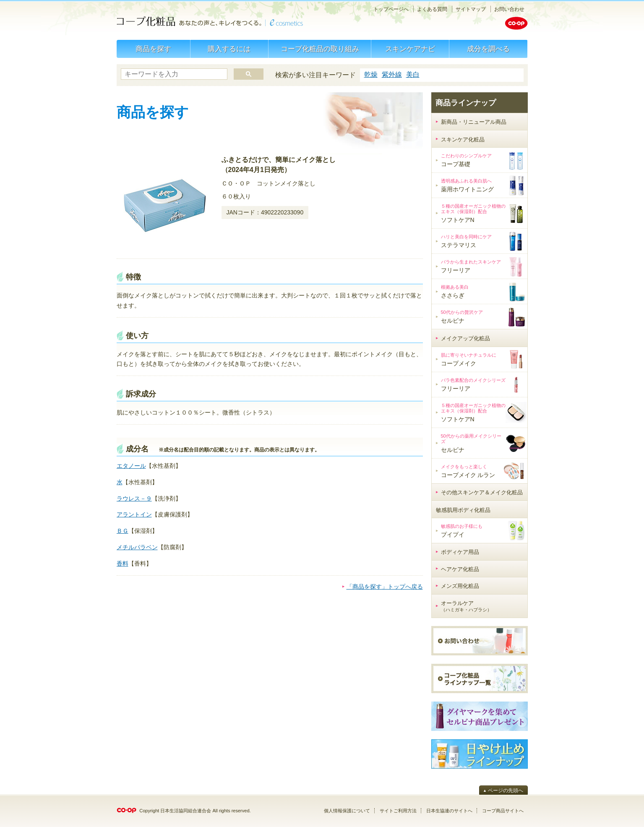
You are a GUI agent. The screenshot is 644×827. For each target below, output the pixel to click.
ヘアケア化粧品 (460, 569)
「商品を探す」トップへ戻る (385, 587)
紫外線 (392, 74)
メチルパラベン (137, 547)
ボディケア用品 (460, 552)
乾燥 (371, 74)
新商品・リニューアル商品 (474, 122)
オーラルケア (466, 606)
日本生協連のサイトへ (449, 811)
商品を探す (153, 49)
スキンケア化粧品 (463, 140)
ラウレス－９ (134, 498)
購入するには (229, 49)
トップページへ (391, 9)
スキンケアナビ (410, 49)
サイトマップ (471, 9)
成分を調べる (488, 49)
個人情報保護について (347, 811)
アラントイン (134, 514)
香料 (123, 564)
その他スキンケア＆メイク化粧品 (482, 492)
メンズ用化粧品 (460, 586)
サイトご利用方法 (398, 811)
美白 (413, 74)
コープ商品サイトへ (503, 811)
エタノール (131, 466)
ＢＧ (123, 531)
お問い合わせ (509, 9)
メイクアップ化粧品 (465, 338)
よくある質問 (432, 9)
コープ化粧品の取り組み (320, 49)
